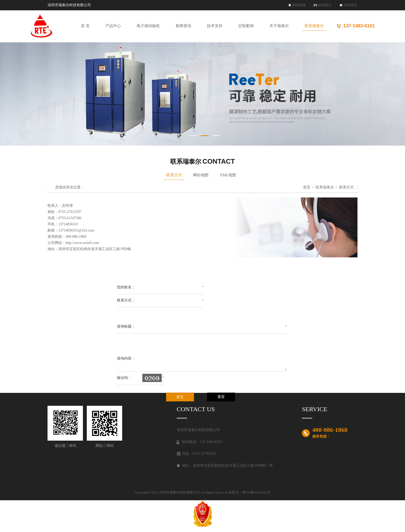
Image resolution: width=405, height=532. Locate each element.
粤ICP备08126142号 (256, 492)
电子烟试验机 (148, 26)
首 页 (85, 26)
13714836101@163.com (76, 230)
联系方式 (174, 175)
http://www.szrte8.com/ (83, 243)
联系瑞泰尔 (314, 26)
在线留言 (351, 5)
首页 (307, 187)
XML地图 (228, 175)
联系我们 (325, 5)
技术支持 (215, 26)
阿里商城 (299, 5)
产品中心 (113, 26)
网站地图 (201, 175)
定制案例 (246, 26)
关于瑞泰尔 (279, 26)
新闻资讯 (183, 26)
